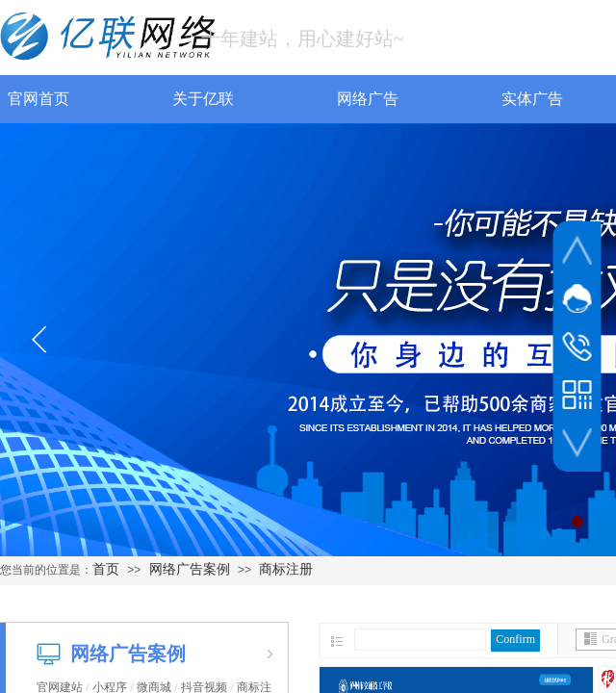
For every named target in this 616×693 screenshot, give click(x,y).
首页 (106, 569)
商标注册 (286, 569)
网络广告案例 (190, 569)
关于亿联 (163, 99)
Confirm (515, 639)
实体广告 (492, 99)
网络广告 (327, 99)
